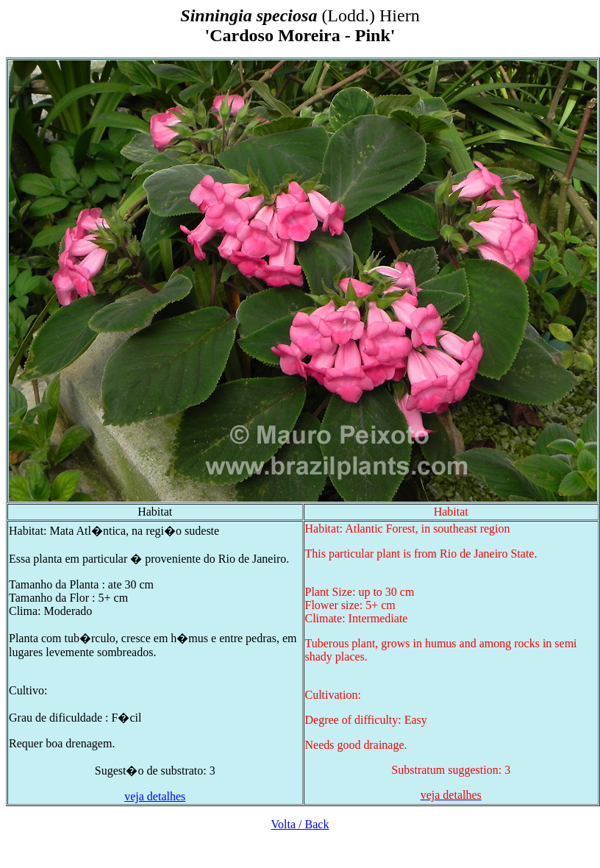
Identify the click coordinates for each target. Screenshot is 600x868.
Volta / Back (300, 824)
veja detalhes (155, 796)
